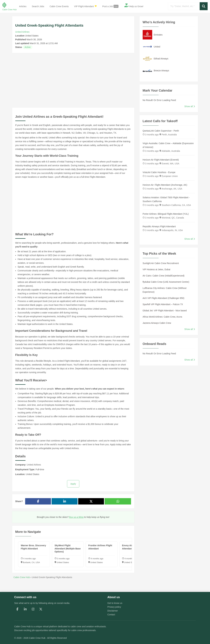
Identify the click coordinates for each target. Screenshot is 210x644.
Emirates (158, 35)
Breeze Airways (161, 71)
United (157, 47)
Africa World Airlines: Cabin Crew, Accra (162, 317)
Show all (190, 106)
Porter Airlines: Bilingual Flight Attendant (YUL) (166, 214)
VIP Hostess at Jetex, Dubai (157, 269)
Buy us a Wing (76, 517)
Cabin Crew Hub (23, 626)
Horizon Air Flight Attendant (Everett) (161, 160)
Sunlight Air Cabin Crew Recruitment (161, 263)
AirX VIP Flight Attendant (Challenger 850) (164, 298)
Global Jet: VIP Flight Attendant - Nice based (165, 311)
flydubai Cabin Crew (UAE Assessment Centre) (166, 282)
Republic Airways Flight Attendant (159, 226)
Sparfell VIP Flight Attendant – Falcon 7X (163, 304)
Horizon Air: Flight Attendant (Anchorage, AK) (165, 185)
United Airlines (22, 32)
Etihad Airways (161, 59)
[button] (204, 6)
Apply (73, 484)
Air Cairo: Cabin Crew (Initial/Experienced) (164, 276)
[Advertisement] (73, 80)
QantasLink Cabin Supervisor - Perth (161, 131)
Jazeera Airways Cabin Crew (157, 323)
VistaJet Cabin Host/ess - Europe (159, 172)
